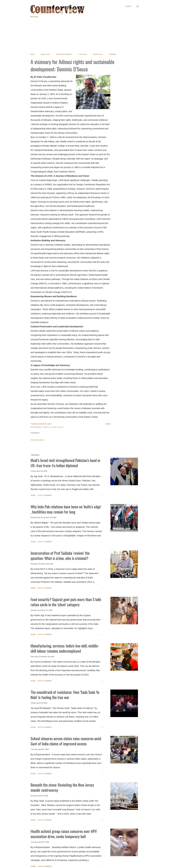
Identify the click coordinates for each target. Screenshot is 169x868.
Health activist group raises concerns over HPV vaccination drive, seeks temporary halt (64, 834)
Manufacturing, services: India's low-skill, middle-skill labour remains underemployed (65, 648)
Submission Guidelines (64, 54)
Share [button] (108, 424)
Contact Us (83, 54)
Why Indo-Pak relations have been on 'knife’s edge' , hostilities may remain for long (66, 509)
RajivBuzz (113, 54)
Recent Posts (98, 54)
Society (61, 427)
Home (32, 54)
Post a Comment (37, 440)
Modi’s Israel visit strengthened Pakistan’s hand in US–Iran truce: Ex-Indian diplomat (65, 463)
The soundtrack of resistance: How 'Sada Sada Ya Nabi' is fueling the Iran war (65, 695)
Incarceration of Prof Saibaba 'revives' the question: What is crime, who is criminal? (60, 556)
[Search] (128, 6)
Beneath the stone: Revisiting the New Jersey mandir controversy (62, 787)
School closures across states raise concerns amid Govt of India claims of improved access (66, 741)
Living (54, 427)
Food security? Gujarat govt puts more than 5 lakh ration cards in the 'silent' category (66, 602)
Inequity (47, 427)
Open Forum (45, 54)
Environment (36, 427)
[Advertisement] (84, 36)
